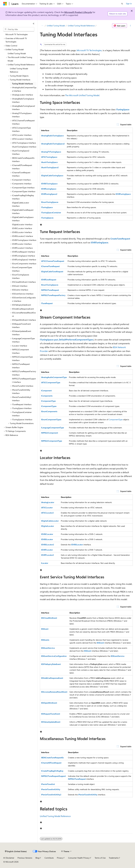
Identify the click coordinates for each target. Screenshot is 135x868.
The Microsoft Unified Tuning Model (82, 95)
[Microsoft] (5, 4)
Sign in (129, 3)
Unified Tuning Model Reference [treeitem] (19, 70)
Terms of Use (100, 858)
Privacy (60, 858)
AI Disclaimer (9, 858)
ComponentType (116, 419)
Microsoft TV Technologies (89, 50)
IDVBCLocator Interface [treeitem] (22, 228)
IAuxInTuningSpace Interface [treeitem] (24, 147)
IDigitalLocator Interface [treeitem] (22, 224)
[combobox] (19, 29)
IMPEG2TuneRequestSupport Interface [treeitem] (24, 380)
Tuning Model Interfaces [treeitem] (22, 84)
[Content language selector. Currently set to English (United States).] (16, 851)
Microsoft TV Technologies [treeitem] (17, 34)
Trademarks (114, 858)
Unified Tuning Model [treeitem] (17, 53)
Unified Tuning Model (56, 26)
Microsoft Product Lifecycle (78, 12)
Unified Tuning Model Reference (81, 26)
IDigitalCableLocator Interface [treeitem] (21, 204)
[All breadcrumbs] (42, 26)
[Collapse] (34, 24)
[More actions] (130, 26)
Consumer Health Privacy (79, 858)
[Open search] (122, 4)
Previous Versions (25, 858)
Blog (37, 858)
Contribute (49, 858)
